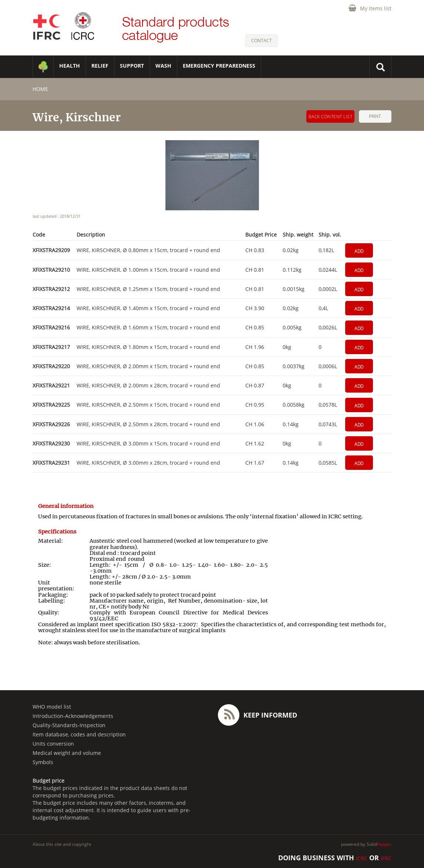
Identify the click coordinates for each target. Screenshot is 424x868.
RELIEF (100, 66)
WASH (163, 66)
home (40, 89)
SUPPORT (132, 66)
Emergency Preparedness (219, 66)
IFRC (386, 858)
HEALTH (70, 66)
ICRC (362, 858)
